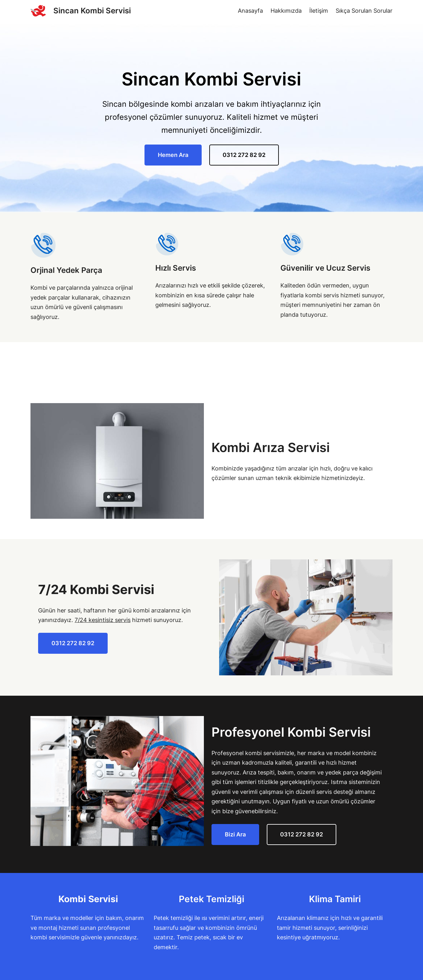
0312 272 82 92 (244, 155)
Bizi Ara (235, 834)
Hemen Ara (173, 155)
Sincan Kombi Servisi (92, 11)
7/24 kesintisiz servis (103, 620)
